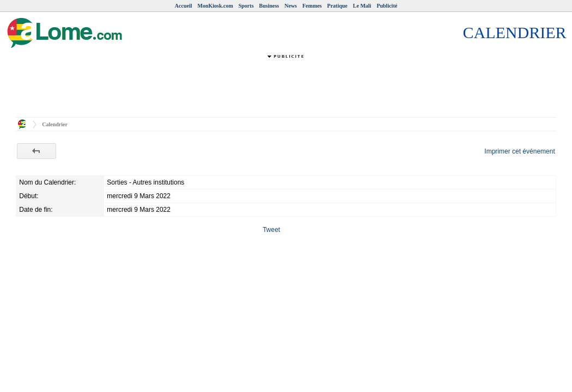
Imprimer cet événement (519, 151)
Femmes (312, 6)
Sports (246, 6)
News (291, 6)
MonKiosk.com (215, 6)
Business (269, 6)
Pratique (337, 6)
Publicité (387, 6)
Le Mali (362, 6)
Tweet (271, 230)
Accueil (184, 6)
